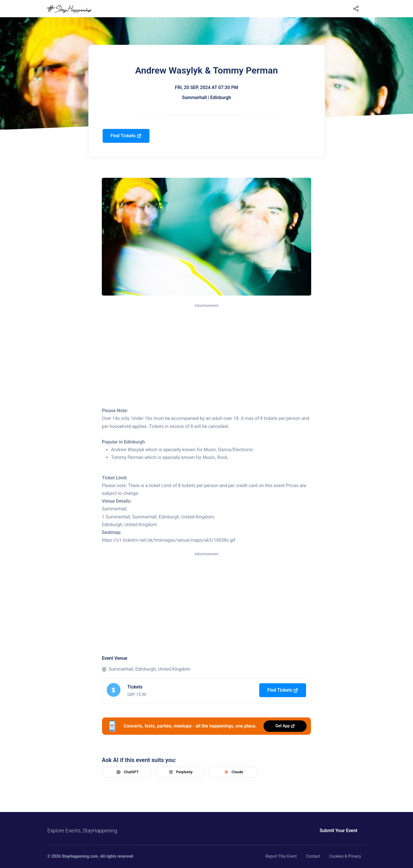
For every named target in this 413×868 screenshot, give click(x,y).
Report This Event (281, 856)
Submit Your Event (338, 831)
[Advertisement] (206, 352)
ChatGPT (127, 772)
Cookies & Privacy (345, 856)
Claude (233, 772)
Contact (313, 856)
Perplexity (180, 772)
